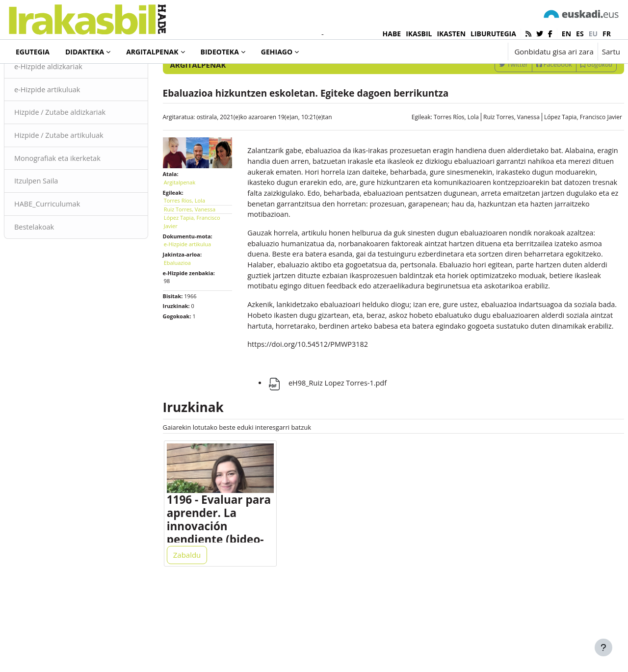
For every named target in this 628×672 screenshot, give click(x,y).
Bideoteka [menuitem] (220, 52)
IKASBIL (419, 34)
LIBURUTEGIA (493, 34)
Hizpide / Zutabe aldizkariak (85, 154)
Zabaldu (199, 629)
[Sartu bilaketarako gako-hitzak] (515, 78)
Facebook (531, 104)
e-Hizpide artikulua (199, 282)
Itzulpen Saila (61, 223)
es (580, 34)
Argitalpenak (46, 78)
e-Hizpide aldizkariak (73, 107)
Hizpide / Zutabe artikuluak (84, 177)
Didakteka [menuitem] (85, 52)
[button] (470, 52)
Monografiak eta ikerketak (82, 200)
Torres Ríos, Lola (433, 157)
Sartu (611, 52)
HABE (392, 34)
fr (607, 34)
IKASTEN (451, 34)
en (566, 34)
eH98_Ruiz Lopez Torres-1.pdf (335, 453)
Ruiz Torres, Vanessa (488, 157)
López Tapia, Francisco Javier (560, 157)
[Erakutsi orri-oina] (603, 647)
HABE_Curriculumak (72, 247)
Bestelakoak (58, 270)
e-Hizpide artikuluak (72, 130)
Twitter (490, 104)
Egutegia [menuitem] (33, 52)
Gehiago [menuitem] (277, 52)
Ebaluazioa (189, 300)
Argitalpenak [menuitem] (152, 52)
